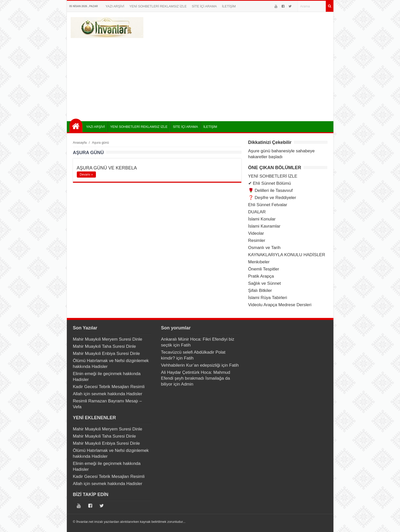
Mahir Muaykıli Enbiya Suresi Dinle (107, 354)
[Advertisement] (200, 78)
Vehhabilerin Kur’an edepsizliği (191, 365)
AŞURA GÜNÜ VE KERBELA (107, 168)
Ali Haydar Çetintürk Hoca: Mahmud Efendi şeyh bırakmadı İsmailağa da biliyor (196, 378)
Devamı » (86, 175)
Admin (187, 384)
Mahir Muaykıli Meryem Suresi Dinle (108, 339)
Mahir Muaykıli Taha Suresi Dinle (104, 346)
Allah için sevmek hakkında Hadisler (108, 394)
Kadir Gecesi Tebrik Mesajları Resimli (109, 387)
